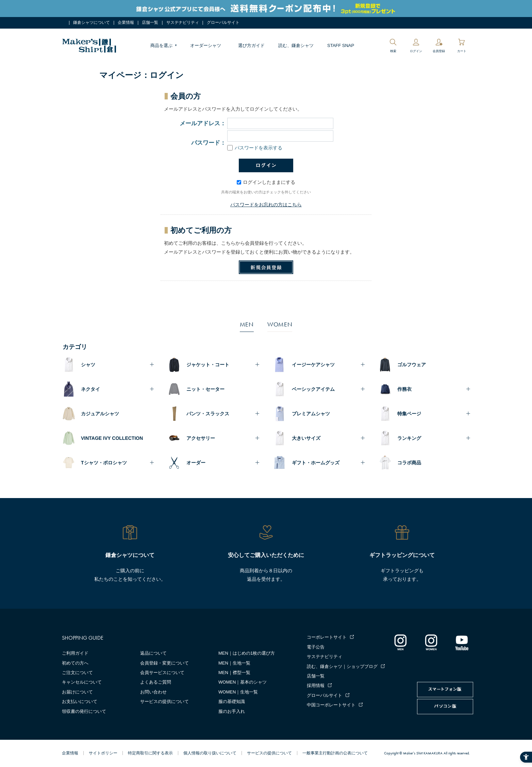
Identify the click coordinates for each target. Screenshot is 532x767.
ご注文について (77, 673)
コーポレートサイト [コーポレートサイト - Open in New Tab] (327, 637)
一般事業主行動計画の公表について (335, 753)
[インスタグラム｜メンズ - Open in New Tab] (400, 642)
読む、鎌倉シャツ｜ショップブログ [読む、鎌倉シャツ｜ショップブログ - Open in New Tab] (342, 666)
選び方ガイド (251, 45)
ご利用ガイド (75, 653)
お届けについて (77, 692)
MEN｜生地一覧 (234, 663)
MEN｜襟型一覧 (234, 673)
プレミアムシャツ (311, 414)
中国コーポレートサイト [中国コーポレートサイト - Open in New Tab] (331, 705)
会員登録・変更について (164, 663)
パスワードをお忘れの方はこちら (266, 205)
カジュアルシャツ (100, 414)
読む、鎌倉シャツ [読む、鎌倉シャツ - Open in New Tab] (296, 45)
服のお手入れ (232, 711)
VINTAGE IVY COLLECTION (112, 438)
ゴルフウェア (412, 365)
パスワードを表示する (255, 148)
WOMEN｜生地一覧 (238, 692)
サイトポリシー (103, 753)
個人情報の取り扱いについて (210, 753)
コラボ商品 (409, 463)
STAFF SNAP (341, 45)
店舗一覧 (150, 22)
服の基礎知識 (232, 701)
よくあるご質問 (156, 682)
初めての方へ (75, 663)
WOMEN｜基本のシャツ (243, 682)
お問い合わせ (153, 692)
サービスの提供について (164, 701)
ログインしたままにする (266, 182)
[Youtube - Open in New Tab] (462, 642)
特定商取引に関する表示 (150, 753)
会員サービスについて (162, 673)
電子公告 (316, 647)
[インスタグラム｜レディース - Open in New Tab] (431, 642)
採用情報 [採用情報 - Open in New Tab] (316, 685)
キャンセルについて (82, 682)
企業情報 (126, 22)
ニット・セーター (205, 389)
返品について (153, 653)
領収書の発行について (84, 711)
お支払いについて (80, 701)
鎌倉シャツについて (92, 22)
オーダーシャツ (206, 45)
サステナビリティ (183, 22)
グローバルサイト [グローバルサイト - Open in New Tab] (223, 22)
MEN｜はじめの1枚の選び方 (247, 653)
